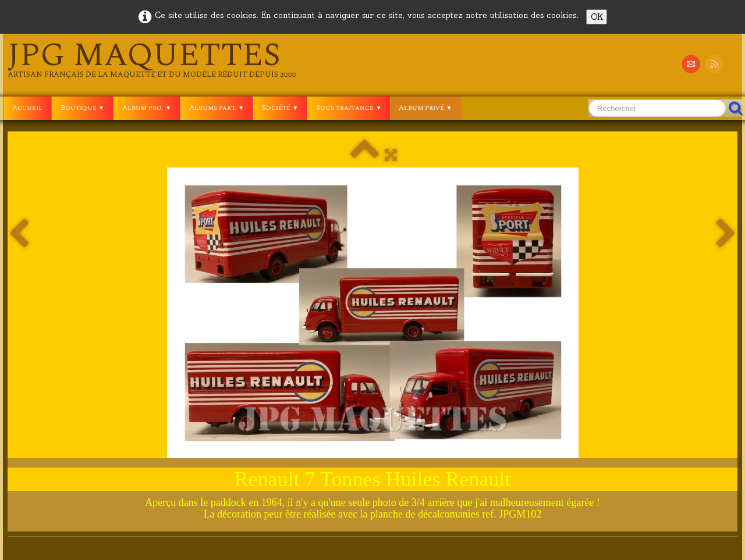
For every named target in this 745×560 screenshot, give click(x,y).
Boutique (82, 108)
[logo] (152, 59)
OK (597, 17)
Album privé (425, 108)
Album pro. (147, 108)
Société (280, 108)
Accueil (27, 108)
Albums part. (217, 108)
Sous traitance (349, 108)
